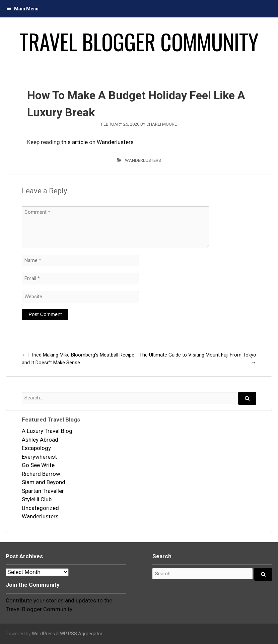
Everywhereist (39, 457)
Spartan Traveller (43, 491)
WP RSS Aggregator (81, 634)
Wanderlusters (115, 142)
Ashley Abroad (40, 440)
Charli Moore (162, 124)
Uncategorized (40, 508)
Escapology (36, 448)
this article (75, 142)
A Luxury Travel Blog (47, 431)
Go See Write (38, 465)
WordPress (43, 634)
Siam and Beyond (44, 482)
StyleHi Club (37, 499)
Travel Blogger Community (139, 42)
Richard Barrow (41, 474)
